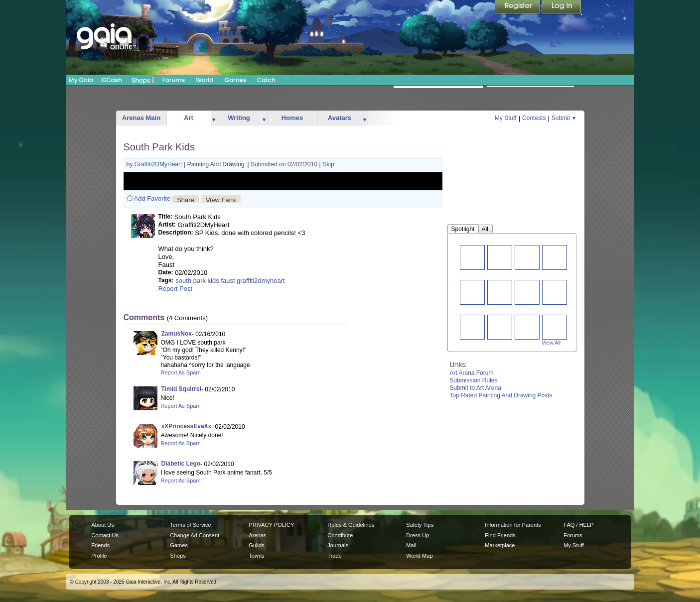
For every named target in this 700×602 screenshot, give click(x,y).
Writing (239, 118)
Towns (256, 556)
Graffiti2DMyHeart (159, 164)
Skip (329, 164)
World (205, 80)
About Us (102, 525)
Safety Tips (420, 525)
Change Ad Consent (195, 535)
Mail (411, 545)
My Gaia (81, 80)
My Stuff (506, 118)
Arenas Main (141, 118)
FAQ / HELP (578, 525)
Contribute (340, 535)
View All (551, 343)
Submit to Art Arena (476, 388)
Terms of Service (190, 525)
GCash (112, 80)
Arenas (257, 535)
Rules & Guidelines (351, 525)
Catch (266, 80)
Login (561, 7)
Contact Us (105, 535)
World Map (419, 556)
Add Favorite (152, 198)
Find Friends (500, 535)
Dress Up (418, 535)
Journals (338, 545)
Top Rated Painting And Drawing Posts (501, 395)
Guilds (256, 545)
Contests (534, 118)
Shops (143, 80)
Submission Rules (474, 380)
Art (189, 118)
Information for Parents (513, 525)
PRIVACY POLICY (271, 525)
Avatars (340, 118)
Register (518, 7)
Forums (174, 80)
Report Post (176, 289)
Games (236, 80)
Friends (100, 545)
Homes (292, 118)
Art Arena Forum (472, 373)
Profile (99, 556)
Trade (334, 556)
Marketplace (500, 545)
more (214, 118)
